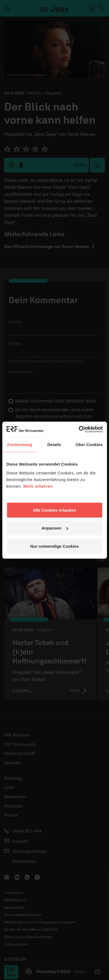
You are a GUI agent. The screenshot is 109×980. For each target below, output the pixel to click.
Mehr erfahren (38, 486)
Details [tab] (54, 445)
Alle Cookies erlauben (55, 510)
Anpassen (55, 528)
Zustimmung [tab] (19, 445)
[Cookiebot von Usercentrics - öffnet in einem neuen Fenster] (79, 429)
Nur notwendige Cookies (55, 546)
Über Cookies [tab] (89, 445)
